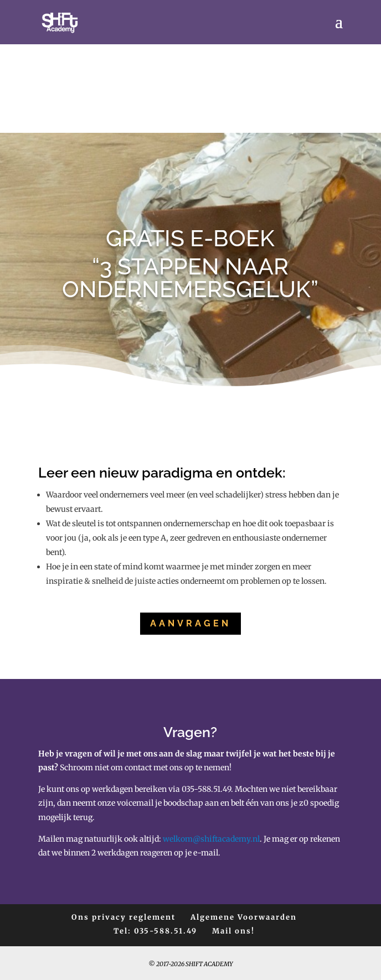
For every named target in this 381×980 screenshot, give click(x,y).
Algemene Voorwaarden (244, 917)
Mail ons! (233, 931)
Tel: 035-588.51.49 (155, 931)
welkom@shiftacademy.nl (211, 839)
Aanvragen (190, 623)
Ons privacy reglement (123, 917)
